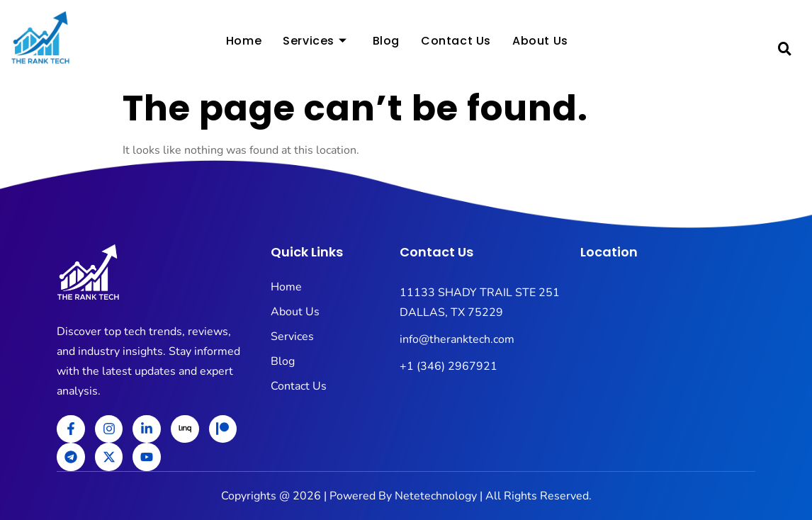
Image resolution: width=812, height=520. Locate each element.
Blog (386, 43)
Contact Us (456, 43)
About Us (540, 43)
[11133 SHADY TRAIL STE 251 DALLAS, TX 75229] (667, 368)
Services (315, 43)
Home (244, 43)
